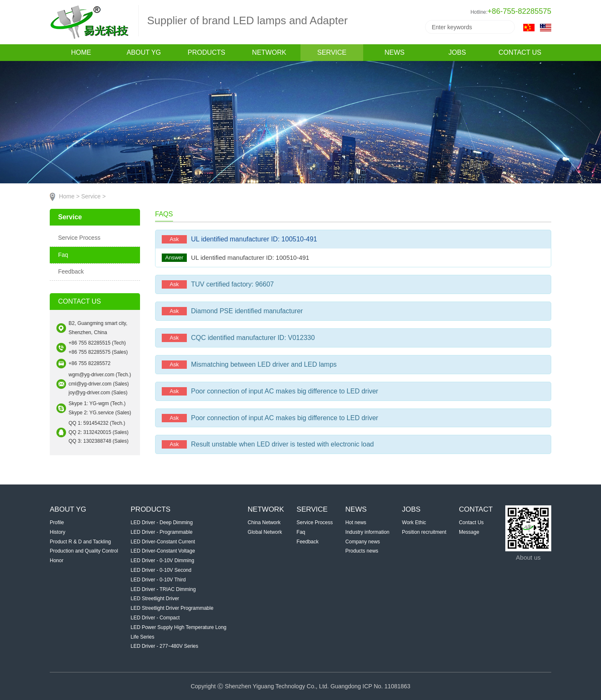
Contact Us (471, 522)
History (57, 532)
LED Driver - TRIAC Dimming (163, 589)
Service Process (79, 238)
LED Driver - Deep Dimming (162, 522)
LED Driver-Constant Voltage (163, 551)
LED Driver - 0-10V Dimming (163, 561)
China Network (264, 522)
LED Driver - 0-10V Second (161, 570)
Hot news (356, 522)
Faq (63, 255)
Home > (69, 196)
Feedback (71, 271)
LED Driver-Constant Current (163, 542)
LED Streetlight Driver (155, 599)
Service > (93, 196)
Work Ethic (414, 522)
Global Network (265, 532)
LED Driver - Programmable (162, 532)
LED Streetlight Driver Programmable (172, 608)
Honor (57, 561)
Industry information (367, 532)
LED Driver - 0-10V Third (158, 580)
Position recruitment (424, 532)
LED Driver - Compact (155, 618)
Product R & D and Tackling (80, 542)
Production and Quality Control (84, 551)
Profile (57, 522)
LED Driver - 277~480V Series (165, 646)
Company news (363, 542)
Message (469, 532)
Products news (362, 551)
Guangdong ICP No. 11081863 (370, 686)
